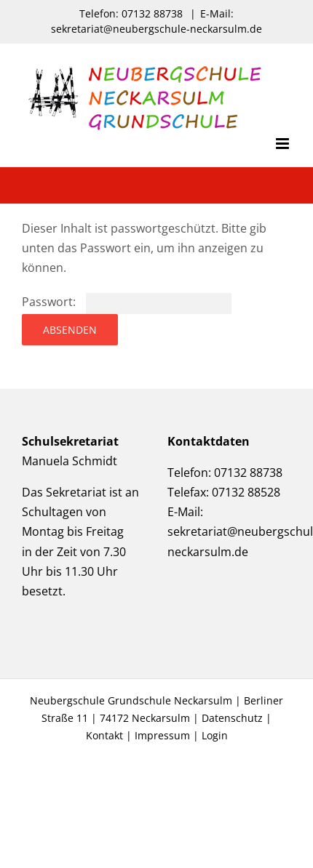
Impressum (162, 735)
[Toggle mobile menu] (284, 144)
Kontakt (104, 735)
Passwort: (127, 302)
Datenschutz (232, 718)
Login (215, 735)
